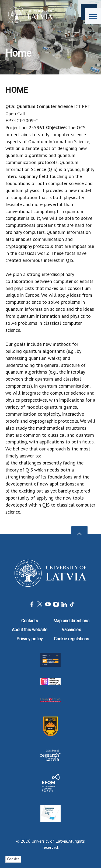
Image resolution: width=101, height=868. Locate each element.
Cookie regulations (72, 639)
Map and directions (71, 621)
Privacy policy (30, 639)
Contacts (30, 621)
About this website (30, 630)
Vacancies (71, 630)
